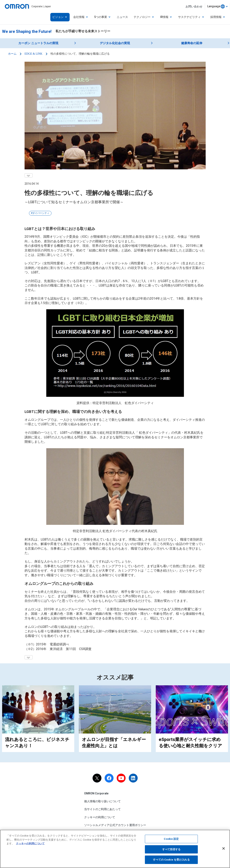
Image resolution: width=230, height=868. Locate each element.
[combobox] (217, 6)
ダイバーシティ (41, 213)
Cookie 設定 (171, 840)
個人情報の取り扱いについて (102, 801)
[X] (97, 778)
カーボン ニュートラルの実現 (38, 43)
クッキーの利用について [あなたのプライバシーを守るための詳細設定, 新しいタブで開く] (30, 845)
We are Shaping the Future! (27, 31)
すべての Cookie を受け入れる (171, 861)
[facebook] (109, 778)
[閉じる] (224, 849)
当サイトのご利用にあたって (102, 809)
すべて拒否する (171, 850)
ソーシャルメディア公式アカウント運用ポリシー (115, 825)
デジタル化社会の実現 (115, 43)
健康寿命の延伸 (192, 43)
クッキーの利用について (100, 817)
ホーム (12, 54)
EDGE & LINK (34, 54)
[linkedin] (133, 778)
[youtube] (121, 778)
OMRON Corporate (96, 793)
